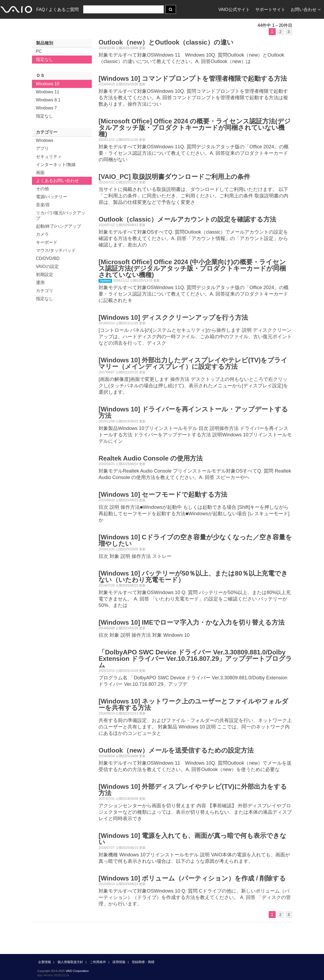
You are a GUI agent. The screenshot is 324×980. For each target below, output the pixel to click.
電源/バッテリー (52, 197)
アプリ (42, 148)
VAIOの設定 (47, 266)
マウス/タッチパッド (56, 250)
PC (39, 51)
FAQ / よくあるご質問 (57, 10)
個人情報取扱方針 (70, 962)
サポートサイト (270, 10)
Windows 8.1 (48, 100)
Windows (45, 140)
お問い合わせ (306, 10)
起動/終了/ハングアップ (59, 226)
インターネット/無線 (56, 165)
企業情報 (45, 962)
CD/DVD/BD (48, 258)
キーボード (47, 242)
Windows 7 (46, 108)
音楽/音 (43, 205)
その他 (42, 189)
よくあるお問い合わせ (57, 181)
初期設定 (45, 275)
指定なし (45, 59)
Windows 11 (48, 92)
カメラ (42, 234)
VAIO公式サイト (234, 10)
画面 (40, 173)
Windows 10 (48, 84)
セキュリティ (49, 156)
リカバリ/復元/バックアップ (61, 215)
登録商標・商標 (143, 962)
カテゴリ (45, 291)
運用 (40, 283)
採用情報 (119, 962)
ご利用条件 (98, 962)
